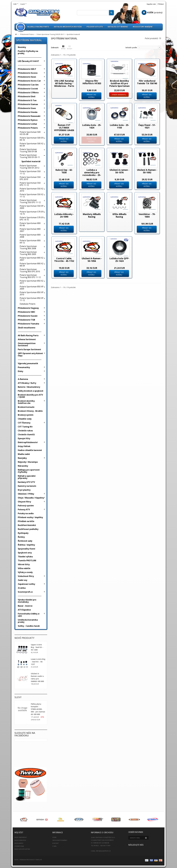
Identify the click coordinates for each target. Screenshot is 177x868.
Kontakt (56, 843)
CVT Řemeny (24, 423)
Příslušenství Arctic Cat (29, 81)
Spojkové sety (25, 553)
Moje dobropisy (20, 840)
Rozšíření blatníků (27, 525)
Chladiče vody (25, 419)
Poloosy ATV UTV (95, 27)
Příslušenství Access (28, 73)
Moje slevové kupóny (22, 849)
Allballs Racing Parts (38, 27)
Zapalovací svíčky (26, 584)
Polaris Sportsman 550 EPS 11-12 (30, 184)
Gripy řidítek (24, 446)
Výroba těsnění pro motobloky (27, 601)
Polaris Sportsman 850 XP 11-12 (32, 299)
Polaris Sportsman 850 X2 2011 (31, 282)
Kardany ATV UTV (26, 482)
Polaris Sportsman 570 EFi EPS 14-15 (32, 219)
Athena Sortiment (27, 339)
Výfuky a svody (25, 572)
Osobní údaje (19, 846)
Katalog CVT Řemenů (118, 27)
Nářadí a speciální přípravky (27, 477)
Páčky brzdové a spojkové (31, 391)
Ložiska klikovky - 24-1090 (64, 215)
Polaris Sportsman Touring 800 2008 (28, 247)
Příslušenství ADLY (27, 69)
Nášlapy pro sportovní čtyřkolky (29, 471)
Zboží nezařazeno (27, 328)
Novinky (22, 47)
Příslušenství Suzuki (28, 316)
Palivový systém (26, 506)
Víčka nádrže (24, 568)
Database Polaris (28, 304)
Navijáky (22, 458)
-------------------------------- (30, 57)
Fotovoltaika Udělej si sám (29, 615)
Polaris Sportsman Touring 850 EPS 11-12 (30, 276)
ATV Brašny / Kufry (27, 383)
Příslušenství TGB (26, 320)
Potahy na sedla (26, 513)
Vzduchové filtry (26, 576)
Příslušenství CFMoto (28, 93)
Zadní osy (22, 580)
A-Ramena (23, 379)
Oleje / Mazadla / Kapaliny (31, 498)
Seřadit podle (131, 47)
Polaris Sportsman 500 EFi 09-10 (32, 139)
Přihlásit (161, 4)
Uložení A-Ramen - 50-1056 (92, 260)
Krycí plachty (24, 490)
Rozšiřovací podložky (28, 529)
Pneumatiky (24, 367)
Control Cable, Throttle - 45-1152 (64, 260)
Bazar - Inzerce (25, 606)
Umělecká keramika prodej (28, 621)
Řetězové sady (25, 541)
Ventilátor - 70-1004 (147, 215)
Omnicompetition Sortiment (27, 344)
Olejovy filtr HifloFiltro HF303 (92, 82)
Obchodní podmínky (60, 840)
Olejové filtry (24, 502)
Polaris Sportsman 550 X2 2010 (31, 190)
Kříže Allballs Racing (119, 215)
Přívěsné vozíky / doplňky (30, 517)
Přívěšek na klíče (26, 521)
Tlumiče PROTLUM (27, 560)
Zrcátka (22, 588)
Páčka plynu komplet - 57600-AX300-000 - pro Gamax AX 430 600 (38, 709)
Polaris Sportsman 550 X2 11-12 (31, 195)
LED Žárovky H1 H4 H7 (28, 61)
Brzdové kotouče (26, 407)
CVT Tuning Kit (25, 427)
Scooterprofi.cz (25, 592)
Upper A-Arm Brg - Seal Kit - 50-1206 (37, 647)
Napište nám (151, 4)
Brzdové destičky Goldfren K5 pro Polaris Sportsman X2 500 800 (119, 85)
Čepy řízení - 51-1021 (147, 126)
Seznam (70, 47)
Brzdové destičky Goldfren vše (26, 402)
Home (54, 837)
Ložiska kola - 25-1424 (92, 126)
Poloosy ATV (24, 509)
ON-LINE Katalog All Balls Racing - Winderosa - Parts (64, 83)
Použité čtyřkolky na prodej (28, 52)
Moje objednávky (21, 837)
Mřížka (63, 47)
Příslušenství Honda (28, 112)
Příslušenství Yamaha (28, 324)
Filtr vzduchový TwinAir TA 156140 (147, 82)
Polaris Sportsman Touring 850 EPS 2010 (30, 270)
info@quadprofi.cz (103, 851)
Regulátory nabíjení (143, 27)
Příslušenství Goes (27, 108)
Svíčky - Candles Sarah (29, 626)
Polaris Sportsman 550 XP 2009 (32, 207)
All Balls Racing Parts (28, 335)
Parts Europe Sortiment (29, 349)
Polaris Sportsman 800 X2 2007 (31, 259)
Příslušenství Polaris (28, 128)
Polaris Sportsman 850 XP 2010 (32, 293)
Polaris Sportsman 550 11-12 (30, 172)
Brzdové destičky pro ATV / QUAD (30, 396)
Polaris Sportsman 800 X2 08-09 (31, 265)
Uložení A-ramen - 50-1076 (119, 171)
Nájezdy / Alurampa (28, 462)
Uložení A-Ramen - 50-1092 (147, 171)
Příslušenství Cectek (28, 89)
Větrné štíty (24, 564)
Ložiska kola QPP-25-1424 (119, 260)
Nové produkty (24, 638)
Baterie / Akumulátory (29, 387)
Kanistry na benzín (27, 486)
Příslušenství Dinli (27, 96)
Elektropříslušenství (28, 442)
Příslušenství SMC (27, 312)
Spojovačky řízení (26, 549)
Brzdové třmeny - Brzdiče (30, 411)
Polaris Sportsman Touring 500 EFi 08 (28, 150)
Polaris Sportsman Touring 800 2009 (28, 253)
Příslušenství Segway (28, 308)
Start (21, 27)
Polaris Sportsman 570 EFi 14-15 (32, 213)
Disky (20, 371)
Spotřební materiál (31, 161)
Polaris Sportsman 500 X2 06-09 (31, 145)
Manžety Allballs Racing (92, 215)
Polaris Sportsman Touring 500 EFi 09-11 (30, 156)
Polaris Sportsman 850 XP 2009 (32, 288)
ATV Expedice (24, 610)
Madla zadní (24, 454)
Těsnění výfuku (25, 557)
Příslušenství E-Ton (27, 100)
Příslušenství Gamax (28, 104)
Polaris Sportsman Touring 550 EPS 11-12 (30, 201)
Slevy (18, 697)
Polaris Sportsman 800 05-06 (30, 224)
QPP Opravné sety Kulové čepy (30, 354)
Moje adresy (19, 843)
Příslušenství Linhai (27, 124)
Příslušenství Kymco (28, 120)
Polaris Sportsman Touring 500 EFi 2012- (30, 167)
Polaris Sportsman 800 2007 (30, 230)
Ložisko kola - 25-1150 (119, 126)
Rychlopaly (23, 533)
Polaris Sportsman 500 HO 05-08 (30, 133)
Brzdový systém (26, 415)
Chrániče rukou (25, 431)
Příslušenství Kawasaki (29, 116)
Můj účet (19, 833)
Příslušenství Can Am (28, 85)
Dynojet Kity (24, 438)
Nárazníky (23, 466)
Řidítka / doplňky (26, 545)
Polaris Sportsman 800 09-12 (30, 242)
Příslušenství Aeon (27, 77)
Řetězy (21, 537)
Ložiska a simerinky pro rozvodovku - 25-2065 (92, 174)
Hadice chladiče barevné (30, 450)
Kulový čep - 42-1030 (64, 171)
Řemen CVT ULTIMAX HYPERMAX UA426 (64, 128)
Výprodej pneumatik (28, 363)
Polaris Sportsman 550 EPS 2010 (30, 178)
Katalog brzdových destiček (68, 27)
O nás (54, 846)
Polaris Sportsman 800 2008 (30, 236)
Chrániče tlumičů (26, 434)
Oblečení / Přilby (26, 494)
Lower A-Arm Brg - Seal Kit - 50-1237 (38, 662)
